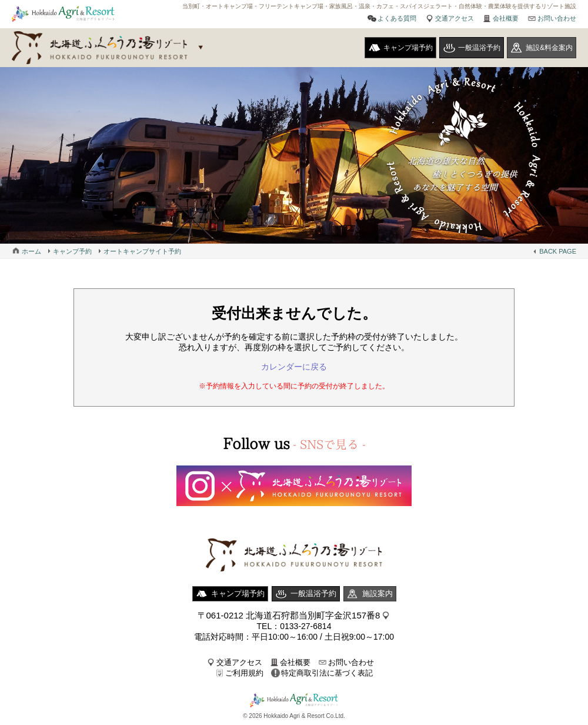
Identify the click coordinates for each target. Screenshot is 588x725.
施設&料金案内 (549, 48)
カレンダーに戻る (294, 367)
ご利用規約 (244, 673)
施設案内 (377, 593)
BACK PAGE (558, 251)
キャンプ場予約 (408, 48)
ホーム (31, 251)
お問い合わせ (557, 18)
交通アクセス (455, 18)
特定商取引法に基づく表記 (327, 673)
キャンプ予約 (72, 251)
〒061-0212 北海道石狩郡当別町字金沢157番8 (289, 615)
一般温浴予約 (479, 48)
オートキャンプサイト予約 (142, 251)
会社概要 (506, 18)
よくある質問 (397, 18)
